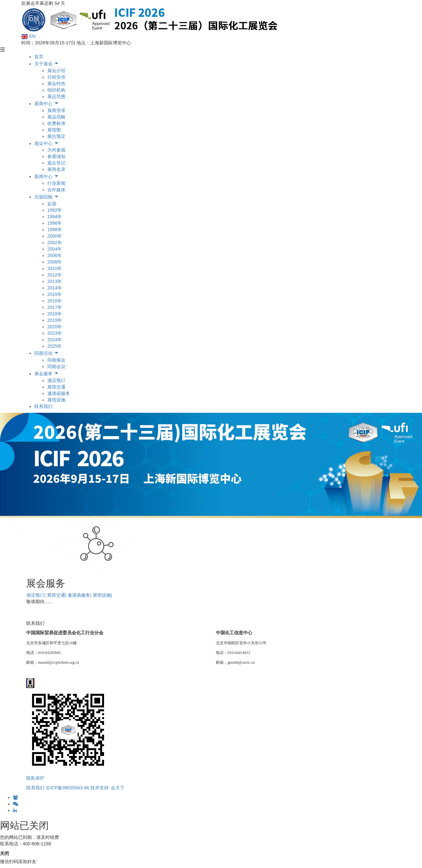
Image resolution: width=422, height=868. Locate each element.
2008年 (55, 262)
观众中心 (47, 143)
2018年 (55, 314)
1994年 (55, 217)
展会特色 (56, 84)
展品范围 (56, 96)
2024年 (55, 340)
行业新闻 (56, 183)
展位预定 (56, 136)
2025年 (55, 346)
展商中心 (47, 104)
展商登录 (56, 110)
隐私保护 (35, 778)
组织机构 (56, 90)
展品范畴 (56, 117)
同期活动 (47, 353)
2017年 (55, 307)
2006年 (55, 255)
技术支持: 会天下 (108, 788)
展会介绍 (56, 71)
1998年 (55, 230)
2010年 (55, 268)
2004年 (55, 249)
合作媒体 (56, 190)
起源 (52, 204)
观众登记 (56, 163)
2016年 (55, 301)
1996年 (55, 223)
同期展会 (56, 360)
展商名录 (56, 169)
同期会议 (56, 366)
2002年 (55, 242)
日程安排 (56, 77)
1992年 (55, 210)
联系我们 (43, 406)
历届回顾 (47, 197)
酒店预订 (56, 380)
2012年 (55, 275)
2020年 (55, 327)
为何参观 (56, 150)
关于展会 (47, 64)
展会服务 (47, 374)
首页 (39, 57)
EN (28, 36)
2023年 (55, 333)
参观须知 (56, 156)
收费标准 (56, 123)
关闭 (5, 853)
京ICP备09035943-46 (67, 788)
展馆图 (54, 130)
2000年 (55, 236)
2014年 (55, 288)
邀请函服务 (59, 393)
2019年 (55, 320)
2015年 (55, 294)
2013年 (55, 281)
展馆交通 (56, 387)
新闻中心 (47, 176)
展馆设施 (56, 400)
